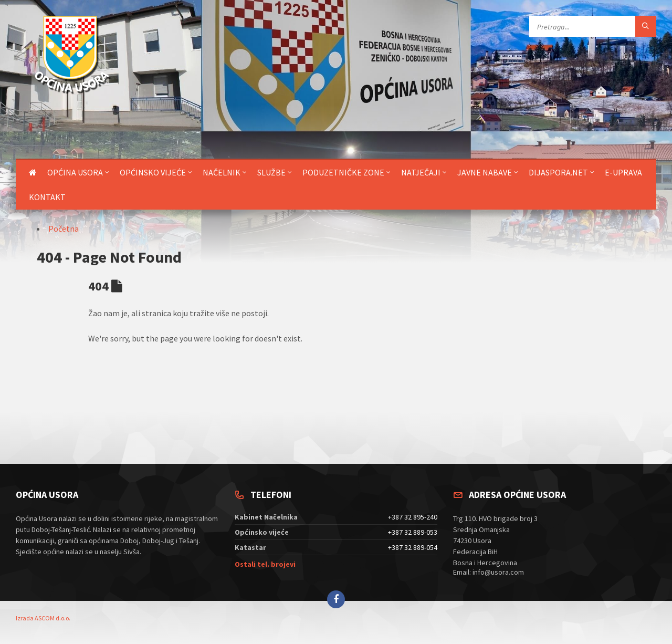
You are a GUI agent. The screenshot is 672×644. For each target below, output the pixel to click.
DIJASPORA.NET (558, 172)
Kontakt (47, 197)
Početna (64, 228)
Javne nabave (485, 172)
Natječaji (421, 172)
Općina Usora (75, 172)
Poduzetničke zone (343, 172)
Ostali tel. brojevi (265, 564)
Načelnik (222, 172)
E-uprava (623, 172)
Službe (271, 172)
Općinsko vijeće (153, 172)
